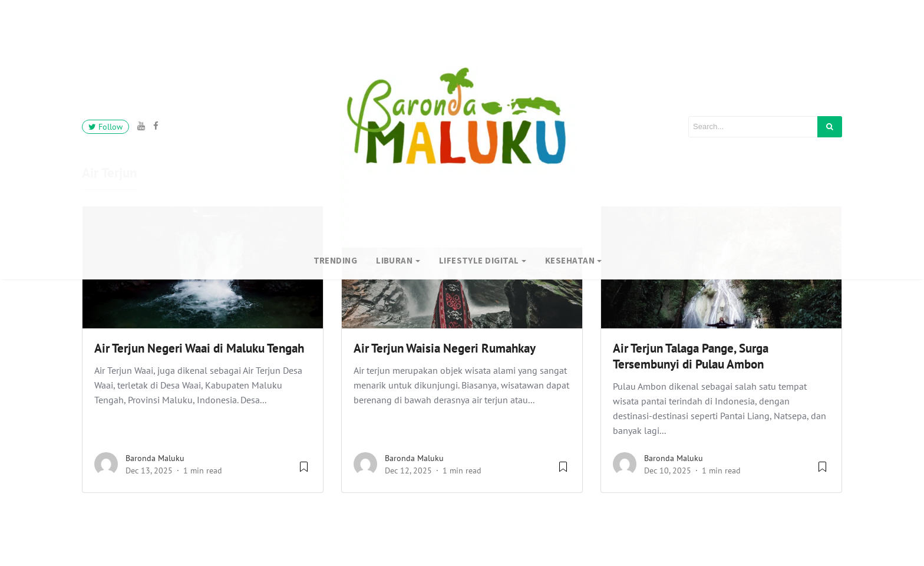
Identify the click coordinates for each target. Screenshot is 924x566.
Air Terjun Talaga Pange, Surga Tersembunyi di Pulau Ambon (691, 356)
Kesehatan (570, 260)
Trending (336, 260)
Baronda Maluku (155, 458)
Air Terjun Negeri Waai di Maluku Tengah (199, 348)
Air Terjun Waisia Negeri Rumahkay (445, 348)
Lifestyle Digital (479, 260)
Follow (105, 127)
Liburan (394, 260)
